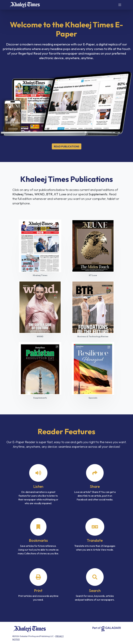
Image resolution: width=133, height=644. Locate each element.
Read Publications (67, 146)
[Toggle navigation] (120, 5)
